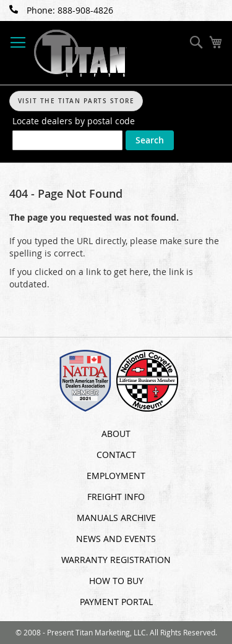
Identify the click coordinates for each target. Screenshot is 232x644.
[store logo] (80, 53)
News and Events (116, 539)
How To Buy (116, 581)
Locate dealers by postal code (74, 121)
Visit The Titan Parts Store (76, 101)
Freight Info (116, 497)
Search (150, 140)
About (116, 434)
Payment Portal (116, 602)
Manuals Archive (116, 518)
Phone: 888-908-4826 (61, 10)
